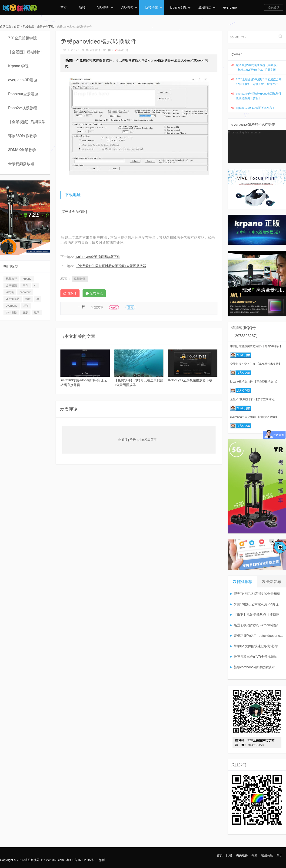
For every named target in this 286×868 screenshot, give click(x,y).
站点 (114, 307)
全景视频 (11, 285)
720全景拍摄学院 (22, 38)
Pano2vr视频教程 (23, 108)
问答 (229, 855)
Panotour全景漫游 (23, 94)
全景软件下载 (45, 27)
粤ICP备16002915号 (80, 860)
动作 (26, 285)
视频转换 (80, 279)
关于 (279, 855)
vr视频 (10, 292)
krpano (27, 279)
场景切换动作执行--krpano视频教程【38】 (259, 625)
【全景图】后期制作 (25, 52)
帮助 (254, 855)
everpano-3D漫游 (23, 80)
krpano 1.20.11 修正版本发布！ (255, 108)
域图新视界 (32, 860)
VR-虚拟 (105, 7)
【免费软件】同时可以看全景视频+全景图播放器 (111, 266)
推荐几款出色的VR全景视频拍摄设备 (259, 657)
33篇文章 (97, 307)
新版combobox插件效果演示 (254, 667)
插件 (28, 299)
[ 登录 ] (133, 440)
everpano (230, 7)
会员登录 (274, 7)
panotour (25, 292)
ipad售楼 (11, 312)
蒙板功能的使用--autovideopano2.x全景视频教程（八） (259, 636)
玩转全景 (154, 7)
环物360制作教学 (22, 136)
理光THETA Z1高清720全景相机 (257, 594)
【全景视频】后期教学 (27, 122)
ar (38, 299)
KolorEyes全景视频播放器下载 (98, 257)
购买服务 (242, 855)
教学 (37, 312)
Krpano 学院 (18, 66)
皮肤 (25, 312)
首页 (64, 7)
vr (35, 285)
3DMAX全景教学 (22, 150)
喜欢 (121, 50)
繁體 (102, 860)
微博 (130, 307)
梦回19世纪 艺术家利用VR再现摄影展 (259, 604)
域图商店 (207, 7)
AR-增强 (129, 7)
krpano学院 (180, 7)
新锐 (82, 7)
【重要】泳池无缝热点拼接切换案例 (259, 615)
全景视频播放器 (21, 164)
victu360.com (55, 860)
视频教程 (11, 279)
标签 (26, 306)
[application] (257, 147)
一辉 (63, 50)
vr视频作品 (13, 299)
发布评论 (94, 293)
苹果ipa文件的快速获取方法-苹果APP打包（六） (259, 646)
